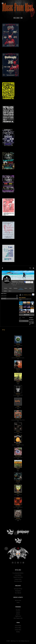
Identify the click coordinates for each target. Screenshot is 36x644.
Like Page (28, 282)
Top (4, 330)
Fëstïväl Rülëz (18, 626)
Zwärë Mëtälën (18, 575)
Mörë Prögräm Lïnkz (18, 618)
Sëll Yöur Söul (18, 600)
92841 (15, 285)
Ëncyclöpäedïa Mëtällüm (18, 573)
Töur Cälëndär (18, 593)
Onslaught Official (18, 589)
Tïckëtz (18, 602)
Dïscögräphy (18, 591)
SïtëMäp (18, 632)
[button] (30, 268)
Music (13, 284)
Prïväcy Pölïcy (18, 628)
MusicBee (18, 610)
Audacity (18, 612)
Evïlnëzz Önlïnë (18, 579)
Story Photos (22, 298)
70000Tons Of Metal (18, 282)
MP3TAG (18, 614)
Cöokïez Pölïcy (18, 630)
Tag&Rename (18, 616)
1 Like (23, 284)
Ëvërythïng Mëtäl (18, 581)
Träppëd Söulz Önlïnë (18, 577)
